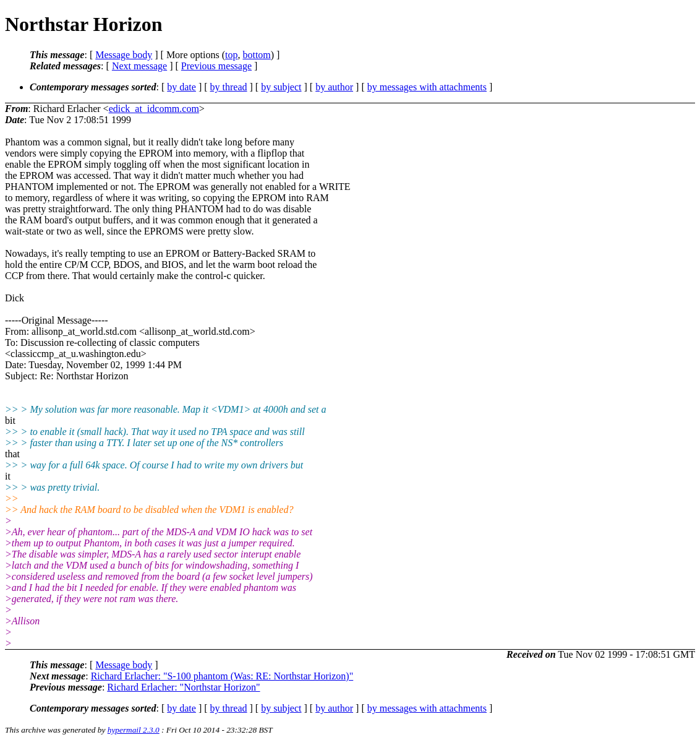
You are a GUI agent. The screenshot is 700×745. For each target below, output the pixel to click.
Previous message (216, 66)
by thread (229, 87)
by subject (281, 87)
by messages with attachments (427, 87)
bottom (256, 55)
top (231, 55)
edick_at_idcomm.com (154, 109)
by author (334, 87)
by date (181, 87)
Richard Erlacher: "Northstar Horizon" (183, 687)
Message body (124, 55)
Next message (139, 66)
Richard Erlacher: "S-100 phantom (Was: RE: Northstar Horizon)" (222, 676)
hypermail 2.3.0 (134, 730)
